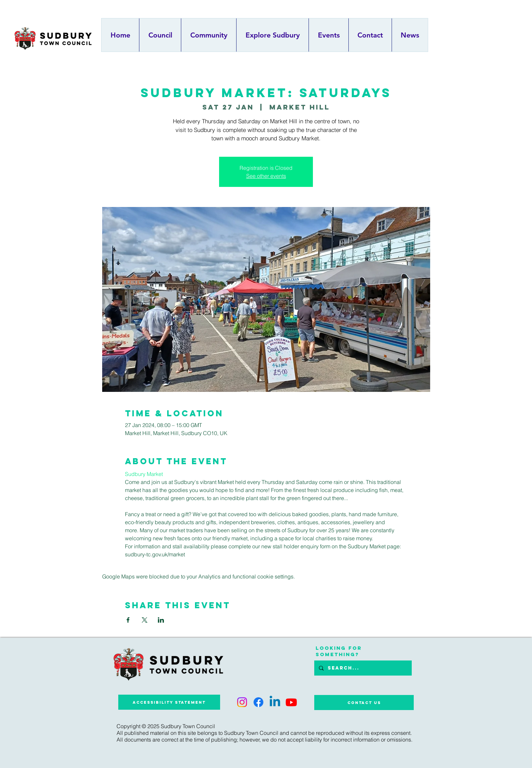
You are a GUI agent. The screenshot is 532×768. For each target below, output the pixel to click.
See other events (266, 176)
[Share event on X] (145, 620)
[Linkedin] (275, 702)
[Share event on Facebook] (128, 620)
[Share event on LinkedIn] (161, 620)
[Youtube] (291, 702)
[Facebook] (258, 702)
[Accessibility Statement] (169, 702)
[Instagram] (242, 702)
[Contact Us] (364, 703)
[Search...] (363, 668)
